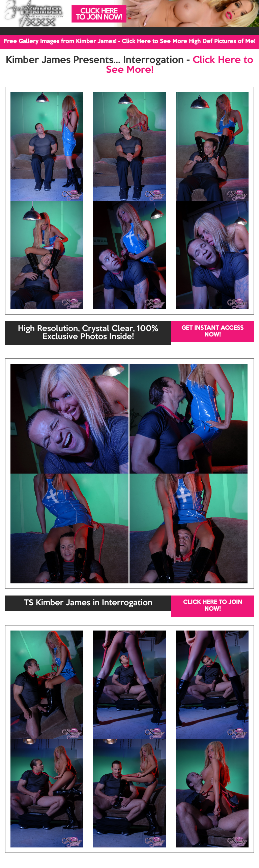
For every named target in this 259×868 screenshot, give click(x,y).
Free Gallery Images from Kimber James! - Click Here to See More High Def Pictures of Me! (129, 42)
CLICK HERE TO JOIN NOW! (213, 606)
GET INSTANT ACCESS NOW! (212, 332)
